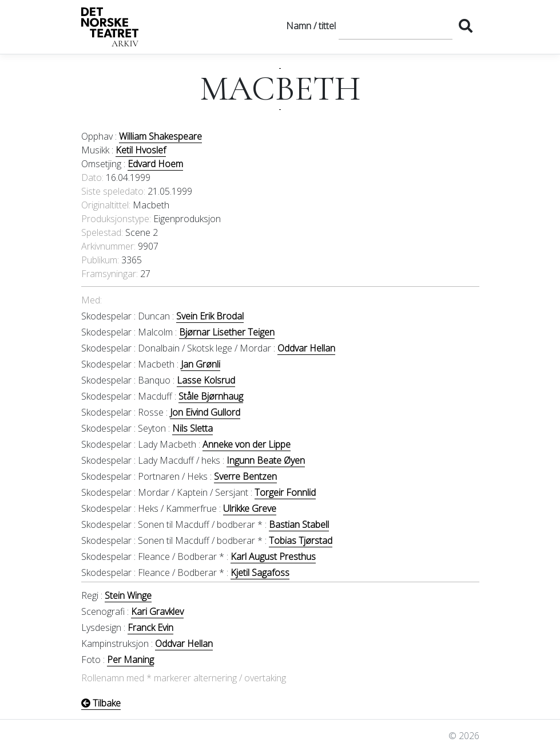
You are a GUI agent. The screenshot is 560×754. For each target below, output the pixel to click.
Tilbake (101, 703)
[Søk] (396, 26)
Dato (92, 177)
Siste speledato (112, 191)
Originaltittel (105, 205)
